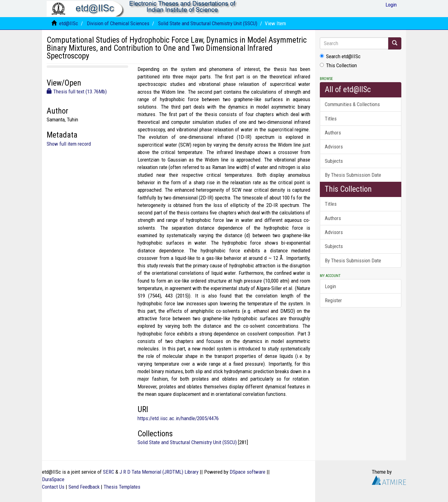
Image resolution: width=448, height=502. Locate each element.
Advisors (334, 147)
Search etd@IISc (340, 56)
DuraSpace (53, 479)
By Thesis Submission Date (353, 175)
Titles (331, 119)
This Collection (338, 65)
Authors (333, 133)
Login (330, 286)
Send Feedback (84, 487)
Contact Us (53, 487)
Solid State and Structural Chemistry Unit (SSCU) (208, 23)
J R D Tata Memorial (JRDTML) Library (159, 472)
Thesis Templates (122, 487)
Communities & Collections (352, 104)
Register (333, 300)
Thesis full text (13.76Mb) (77, 91)
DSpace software (247, 472)
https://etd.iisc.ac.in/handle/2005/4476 (178, 418)
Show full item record (69, 144)
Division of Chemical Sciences (118, 23)
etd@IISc (69, 23)
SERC (109, 472)
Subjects (334, 161)
